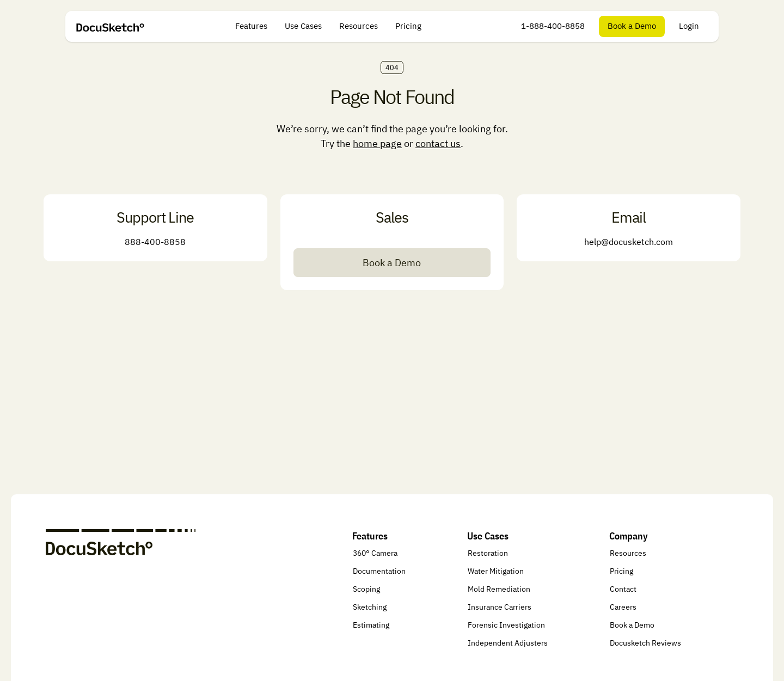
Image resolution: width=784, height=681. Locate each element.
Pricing (408, 26)
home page (377, 143)
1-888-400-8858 (553, 26)
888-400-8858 (155, 242)
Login (689, 26)
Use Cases (303, 26)
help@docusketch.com (629, 242)
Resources (359, 26)
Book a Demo (632, 26)
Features (251, 26)
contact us (438, 143)
